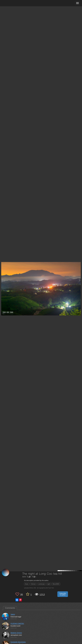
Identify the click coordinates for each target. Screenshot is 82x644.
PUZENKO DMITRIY (17, 624)
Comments (10, 608)
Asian (27, 584)
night (49, 584)
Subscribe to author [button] (63, 594)
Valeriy (13, 614)
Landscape (41, 584)
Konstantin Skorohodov (18, 642)
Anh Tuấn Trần (29, 577)
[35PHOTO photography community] (11, 3)
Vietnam (33, 584)
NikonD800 (56, 584)
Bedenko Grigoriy (16, 633)
